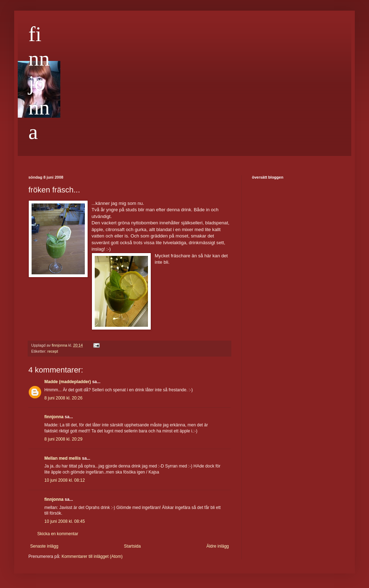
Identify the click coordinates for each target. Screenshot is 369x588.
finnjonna (39, 83)
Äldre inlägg (218, 546)
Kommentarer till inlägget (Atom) (92, 556)
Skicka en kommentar (58, 534)
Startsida (132, 546)
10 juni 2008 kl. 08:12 (65, 480)
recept (53, 351)
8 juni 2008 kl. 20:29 (63, 439)
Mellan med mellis (63, 458)
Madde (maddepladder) (68, 382)
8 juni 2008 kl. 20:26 (63, 398)
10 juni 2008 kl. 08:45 (65, 521)
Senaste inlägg (44, 546)
